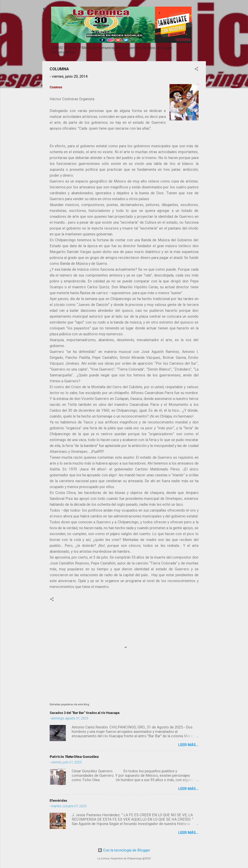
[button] (196, 69)
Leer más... (188, 745)
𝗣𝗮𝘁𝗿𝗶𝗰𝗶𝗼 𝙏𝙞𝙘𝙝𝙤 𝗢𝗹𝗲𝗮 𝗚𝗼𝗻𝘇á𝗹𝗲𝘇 (74, 757)
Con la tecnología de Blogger (124, 850)
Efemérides (58, 801)
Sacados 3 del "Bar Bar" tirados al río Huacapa (85, 713)
